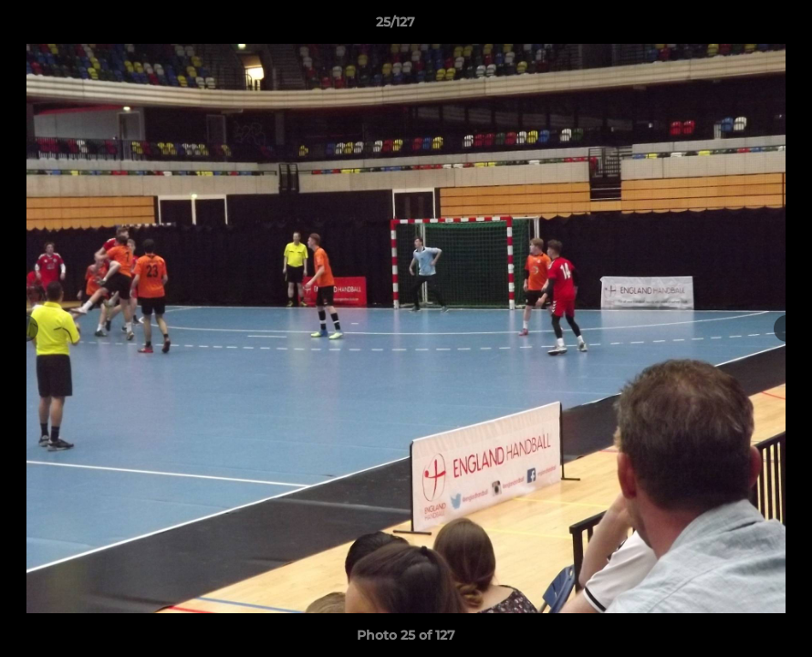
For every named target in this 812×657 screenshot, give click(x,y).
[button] (735, 26)
